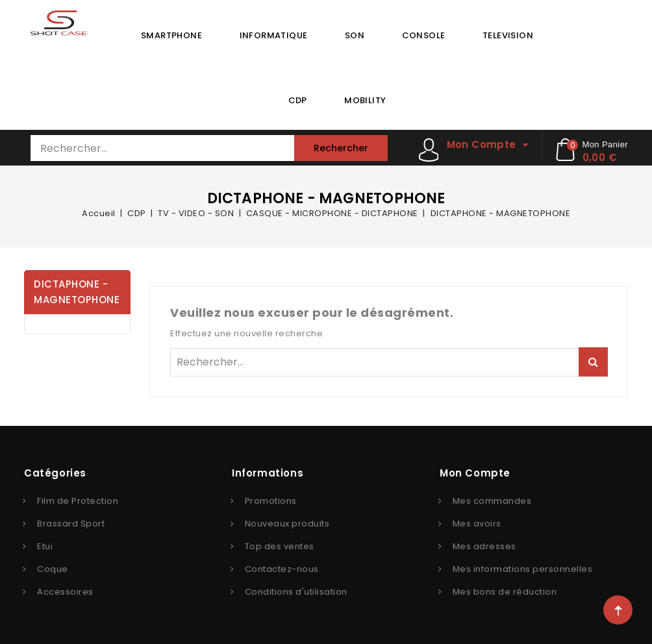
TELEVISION (508, 35)
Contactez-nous (282, 569)
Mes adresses (484, 546)
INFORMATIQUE (274, 35)
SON (355, 35)
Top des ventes (280, 546)
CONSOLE (424, 35)
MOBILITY (365, 100)
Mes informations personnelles (523, 569)
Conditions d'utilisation (296, 592)
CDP (298, 100)
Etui (45, 546)
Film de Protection (78, 501)
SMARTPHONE (171, 35)
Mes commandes (492, 501)
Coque (53, 569)
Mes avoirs (477, 524)
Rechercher (341, 148)
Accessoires (65, 592)
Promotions (271, 501)
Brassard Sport (71, 524)
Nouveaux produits (287, 524)
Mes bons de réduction (505, 592)
